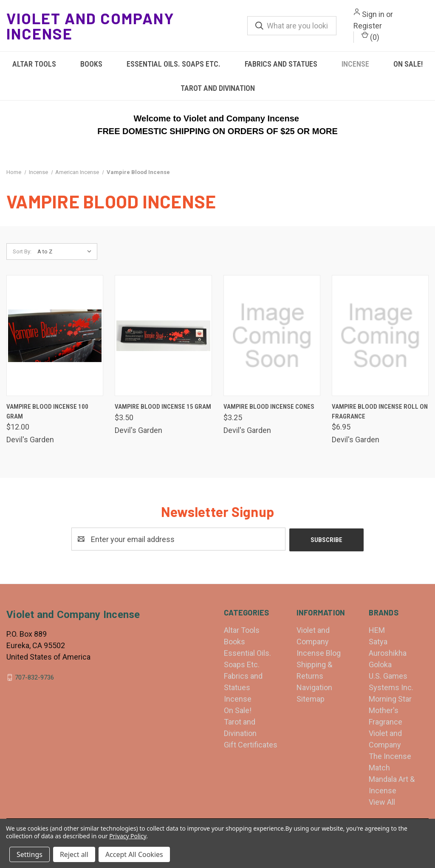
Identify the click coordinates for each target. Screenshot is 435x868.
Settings (30, 854)
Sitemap (311, 698)
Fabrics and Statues (281, 64)
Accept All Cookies (134, 854)
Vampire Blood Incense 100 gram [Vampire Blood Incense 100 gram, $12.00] (47, 412)
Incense (355, 64)
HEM (377, 629)
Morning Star (390, 698)
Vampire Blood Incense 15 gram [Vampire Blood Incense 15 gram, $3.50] (163, 407)
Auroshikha (388, 652)
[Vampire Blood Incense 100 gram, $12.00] (55, 336)
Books (91, 64)
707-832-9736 (34, 677)
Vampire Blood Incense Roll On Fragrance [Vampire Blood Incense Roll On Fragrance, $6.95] (380, 412)
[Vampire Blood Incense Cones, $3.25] (272, 336)
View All (382, 801)
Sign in (373, 14)
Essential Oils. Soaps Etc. (174, 64)
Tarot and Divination (218, 88)
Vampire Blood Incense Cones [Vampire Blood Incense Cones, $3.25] (269, 407)
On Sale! (238, 709)
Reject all (74, 854)
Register (368, 26)
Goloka (380, 664)
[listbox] (66, 252)
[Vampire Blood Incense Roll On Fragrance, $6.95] (380, 336)
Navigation (314, 687)
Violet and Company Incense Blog (319, 641)
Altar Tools (34, 64)
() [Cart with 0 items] (370, 37)
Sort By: (22, 251)
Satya (378, 641)
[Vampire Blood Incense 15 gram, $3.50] (163, 336)
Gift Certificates (251, 744)
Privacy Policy (128, 836)
